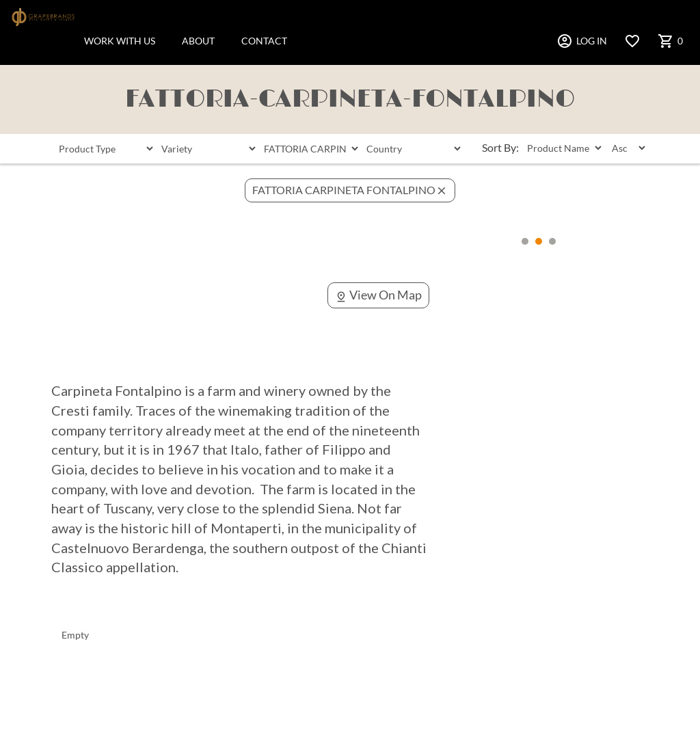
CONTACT (264, 41)
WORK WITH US (120, 41)
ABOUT (198, 41)
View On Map (378, 295)
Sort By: (500, 147)
